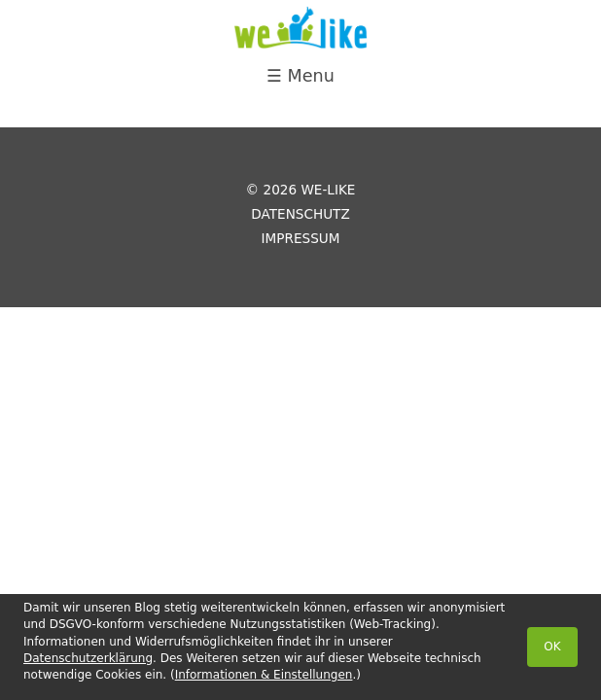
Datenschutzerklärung (88, 658)
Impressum (301, 238)
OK (552, 647)
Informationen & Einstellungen (264, 675)
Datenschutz (300, 214)
